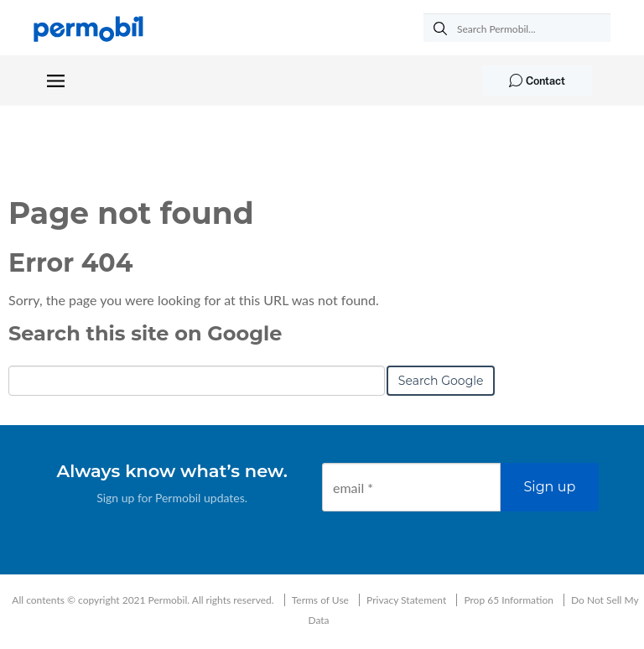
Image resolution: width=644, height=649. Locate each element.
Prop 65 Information (509, 600)
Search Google (441, 381)
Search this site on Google (145, 333)
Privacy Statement (406, 600)
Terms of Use (320, 600)
